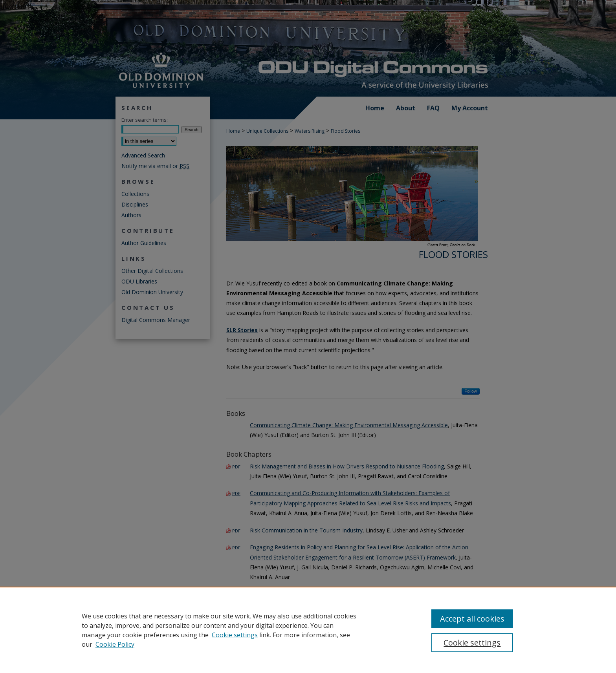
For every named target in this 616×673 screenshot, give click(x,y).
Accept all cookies (472, 619)
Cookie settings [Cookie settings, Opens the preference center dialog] (472, 643)
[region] (308, 630)
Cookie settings (235, 635)
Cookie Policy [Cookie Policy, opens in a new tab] (115, 644)
